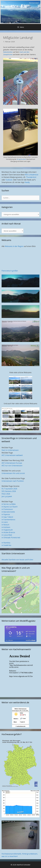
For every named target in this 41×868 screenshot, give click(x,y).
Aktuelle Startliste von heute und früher (17, 560)
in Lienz (5, 522)
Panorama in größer (10, 271)
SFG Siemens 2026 (9, 491)
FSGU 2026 (6, 494)
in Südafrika (6, 545)
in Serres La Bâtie (9, 504)
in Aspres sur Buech (10, 507)
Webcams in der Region (14, 246)
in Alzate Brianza (8, 532)
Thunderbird (31, 177)
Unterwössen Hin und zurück (13, 473)
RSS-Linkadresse (32, 175)
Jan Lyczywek (7, 496)
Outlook (9, 180)
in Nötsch (5, 525)
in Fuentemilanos (8, 520)
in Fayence (6, 514)
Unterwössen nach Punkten (13, 481)
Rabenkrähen (8, 52)
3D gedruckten (22, 159)
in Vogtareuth (7, 530)
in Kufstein (6, 527)
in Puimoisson (7, 509)
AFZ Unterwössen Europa (12, 463)
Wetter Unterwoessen (20, 709)
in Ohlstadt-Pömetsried (11, 538)
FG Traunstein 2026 (9, 489)
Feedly (27, 182)
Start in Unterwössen (10, 450)
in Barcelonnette (8, 512)
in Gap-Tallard (7, 517)
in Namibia (6, 543)
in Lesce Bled (7, 535)
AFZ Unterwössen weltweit (12, 455)
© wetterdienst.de (21, 726)
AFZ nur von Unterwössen (12, 466)
